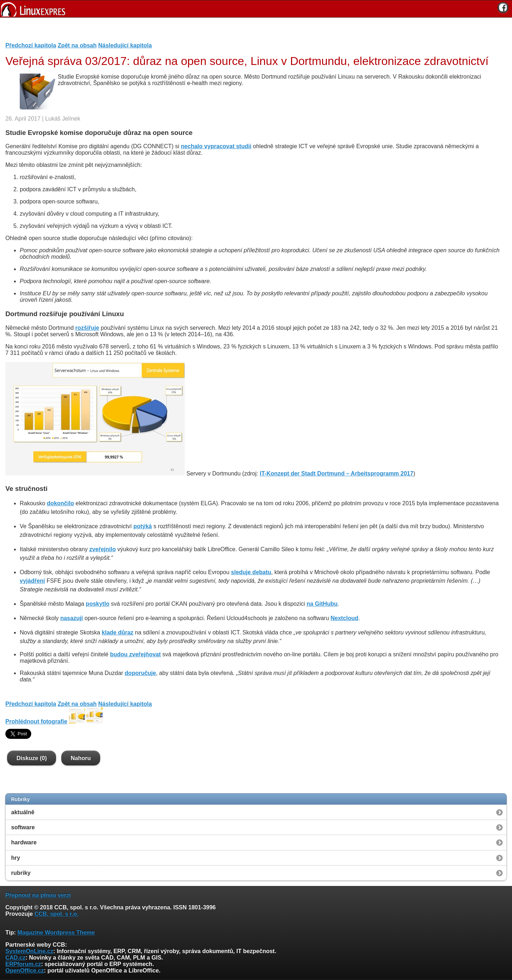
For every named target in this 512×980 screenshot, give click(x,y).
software (23, 827)
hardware (24, 842)
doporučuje (140, 673)
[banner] (256, 9)
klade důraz (118, 632)
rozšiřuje (87, 328)
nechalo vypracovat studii (216, 146)
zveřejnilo (103, 549)
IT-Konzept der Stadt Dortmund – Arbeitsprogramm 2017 (337, 473)
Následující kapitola (125, 45)
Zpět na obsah (77, 45)
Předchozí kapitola (31, 45)
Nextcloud (344, 618)
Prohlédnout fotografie (36, 721)
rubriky (21, 873)
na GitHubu (322, 604)
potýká (143, 526)
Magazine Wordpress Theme (56, 932)
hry (16, 858)
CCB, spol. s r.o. (57, 914)
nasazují (72, 618)
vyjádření (32, 581)
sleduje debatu (251, 572)
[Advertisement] (253, 32)
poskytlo (98, 604)
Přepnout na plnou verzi (38, 895)
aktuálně (23, 812)
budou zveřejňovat (135, 654)
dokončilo (61, 503)
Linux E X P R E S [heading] (256, 9)
